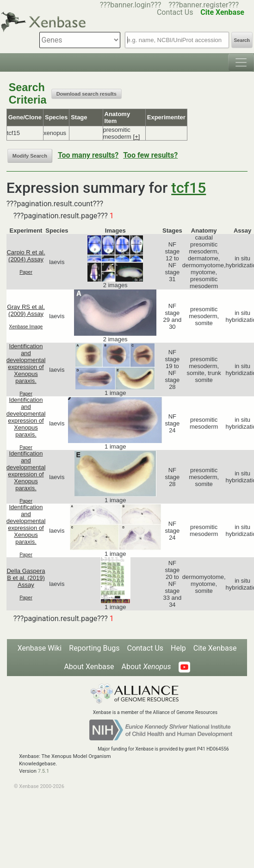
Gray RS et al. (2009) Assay (26, 310)
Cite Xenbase (215, 648)
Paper (26, 272)
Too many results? (88, 155)
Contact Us (145, 648)
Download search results (87, 94)
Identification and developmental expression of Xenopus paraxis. (26, 363)
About (146, 667)
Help (178, 648)
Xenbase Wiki (40, 648)
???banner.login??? (131, 5)
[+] (137, 137)
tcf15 (189, 188)
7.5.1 (44, 771)
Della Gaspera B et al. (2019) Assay (26, 578)
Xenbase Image (26, 327)
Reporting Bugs (94, 648)
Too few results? (150, 155)
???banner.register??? (204, 5)
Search (242, 40)
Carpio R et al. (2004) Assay (26, 256)
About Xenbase (89, 667)
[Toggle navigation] (241, 62)
